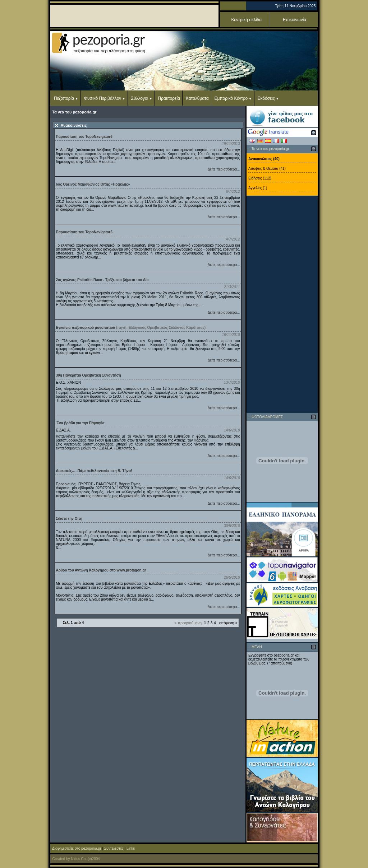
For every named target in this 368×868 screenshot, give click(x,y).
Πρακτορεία (169, 98)
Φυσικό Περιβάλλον (102, 98)
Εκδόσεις (266, 98)
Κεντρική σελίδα (247, 20)
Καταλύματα (197, 98)
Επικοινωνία (295, 20)
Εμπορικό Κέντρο (231, 98)
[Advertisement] (282, 304)
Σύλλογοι (140, 98)
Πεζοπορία (64, 98)
